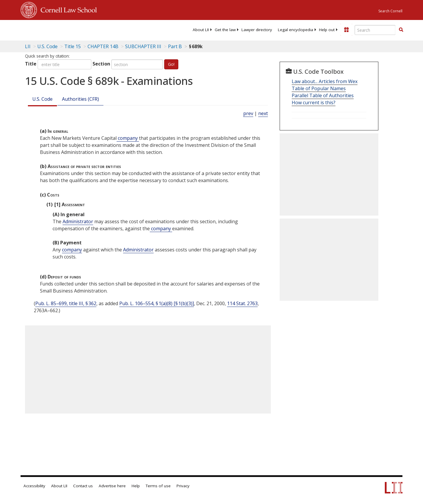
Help (136, 486)
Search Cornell (390, 11)
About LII (201, 30)
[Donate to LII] (346, 30)
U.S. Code (42, 99)
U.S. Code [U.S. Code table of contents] (47, 46)
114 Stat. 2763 (242, 303)
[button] (401, 30)
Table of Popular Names (319, 88)
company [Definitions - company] (128, 138)
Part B (175, 46)
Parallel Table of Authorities (323, 95)
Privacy (183, 486)
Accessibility (34, 486)
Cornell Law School (67, 9)
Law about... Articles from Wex (325, 81)
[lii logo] (87, 29)
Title (31, 64)
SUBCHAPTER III (143, 46)
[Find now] (401, 30)
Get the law (225, 30)
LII (28, 46)
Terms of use (158, 486)
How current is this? (314, 103)
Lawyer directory (257, 30)
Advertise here (112, 486)
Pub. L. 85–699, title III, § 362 (66, 303)
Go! (171, 64)
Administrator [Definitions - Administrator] (78, 221)
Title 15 (73, 46)
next (263, 113)
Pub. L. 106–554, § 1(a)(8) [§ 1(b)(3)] (157, 303)
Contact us (83, 486)
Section (101, 64)
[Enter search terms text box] (375, 30)
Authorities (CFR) (80, 99)
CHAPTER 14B (103, 46)
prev (248, 113)
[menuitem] (201, 30)
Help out (327, 30)
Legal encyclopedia (296, 30)
